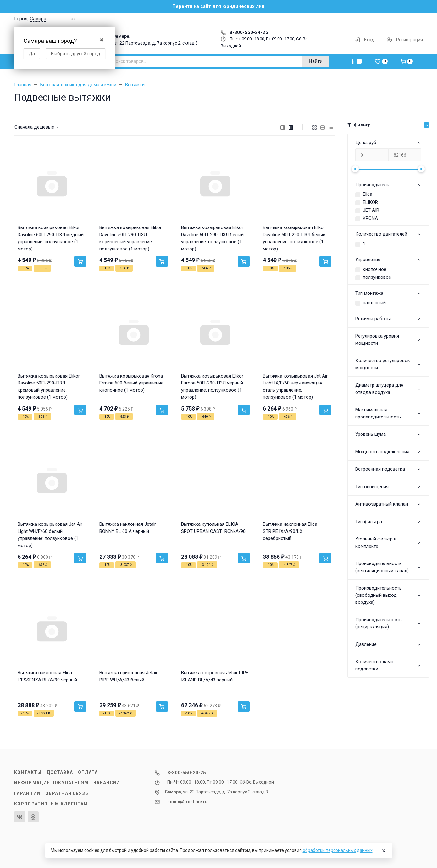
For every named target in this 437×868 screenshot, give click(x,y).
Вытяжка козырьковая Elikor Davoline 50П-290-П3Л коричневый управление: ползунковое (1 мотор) (130, 238)
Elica (368, 194)
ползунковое (377, 277)
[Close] (384, 851)
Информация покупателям (51, 783)
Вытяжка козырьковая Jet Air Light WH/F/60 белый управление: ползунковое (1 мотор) (50, 535)
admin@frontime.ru (187, 802)
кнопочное (375, 269)
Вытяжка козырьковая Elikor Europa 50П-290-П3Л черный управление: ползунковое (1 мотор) (212, 387)
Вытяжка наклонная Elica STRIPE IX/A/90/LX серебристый (290, 531)
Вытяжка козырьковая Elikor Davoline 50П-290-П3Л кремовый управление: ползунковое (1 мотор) (49, 387)
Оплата (88, 772)
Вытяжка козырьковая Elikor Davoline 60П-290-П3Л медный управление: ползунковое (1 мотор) (51, 238)
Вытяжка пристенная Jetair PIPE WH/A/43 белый (128, 676)
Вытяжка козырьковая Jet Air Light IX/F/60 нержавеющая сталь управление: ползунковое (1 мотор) (295, 387)
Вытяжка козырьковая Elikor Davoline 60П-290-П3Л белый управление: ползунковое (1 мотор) (212, 238)
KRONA (370, 218)
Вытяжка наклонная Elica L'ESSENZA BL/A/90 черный (47, 676)
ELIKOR (370, 202)
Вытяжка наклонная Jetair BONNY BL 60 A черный (128, 528)
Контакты (28, 772)
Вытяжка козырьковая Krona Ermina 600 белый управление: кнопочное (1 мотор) (132, 383)
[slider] (355, 169)
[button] (333, 19)
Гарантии (27, 793)
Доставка (60, 772)
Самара (38, 19)
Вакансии (107, 783)
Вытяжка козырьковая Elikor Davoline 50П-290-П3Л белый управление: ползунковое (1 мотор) (294, 238)
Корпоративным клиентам (51, 804)
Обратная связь (67, 793)
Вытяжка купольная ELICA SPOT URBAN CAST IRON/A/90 (213, 528)
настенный (374, 303)
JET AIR (371, 210)
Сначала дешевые (34, 127)
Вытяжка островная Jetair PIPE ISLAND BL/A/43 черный (215, 676)
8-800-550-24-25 (244, 32)
